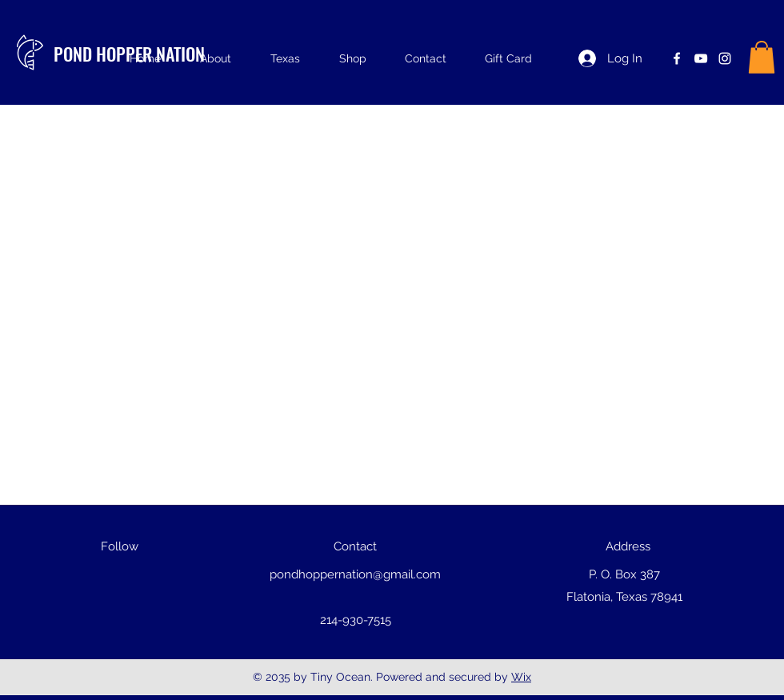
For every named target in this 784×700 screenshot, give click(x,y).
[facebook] (677, 58)
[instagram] (725, 58)
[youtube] (701, 58)
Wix (521, 677)
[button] (762, 57)
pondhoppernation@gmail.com (355, 574)
